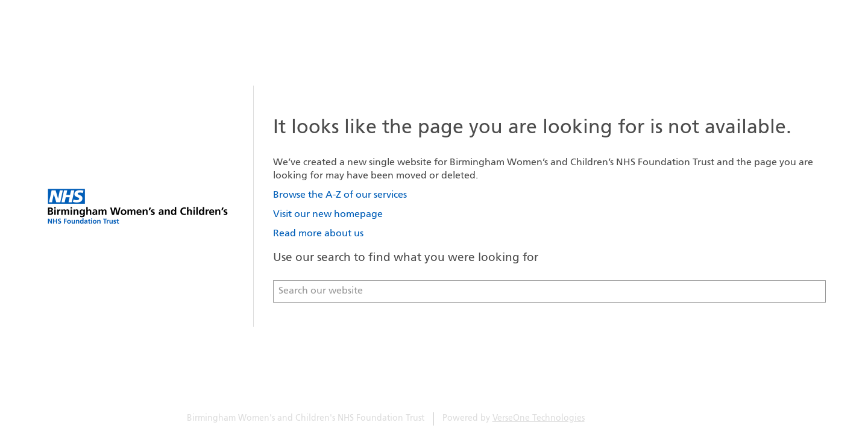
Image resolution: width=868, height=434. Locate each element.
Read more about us (318, 234)
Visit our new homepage (328, 215)
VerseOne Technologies (539, 419)
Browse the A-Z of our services (340, 195)
